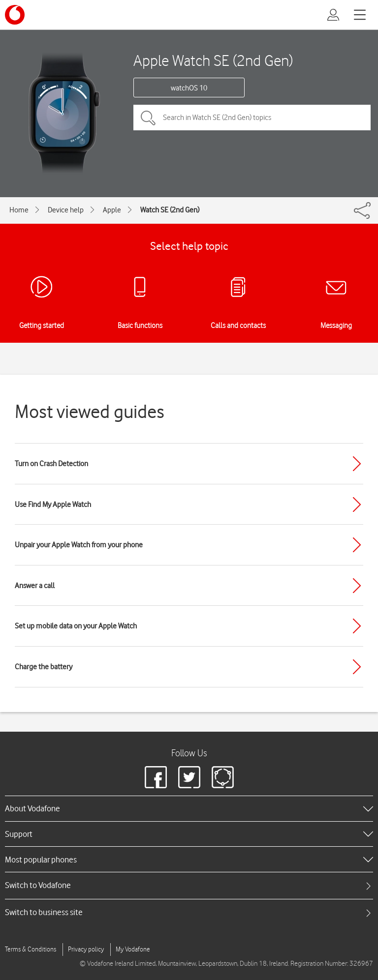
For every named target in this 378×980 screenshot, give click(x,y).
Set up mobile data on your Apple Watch (76, 626)
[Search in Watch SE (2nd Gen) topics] (252, 118)
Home (19, 210)
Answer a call (35, 586)
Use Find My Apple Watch (53, 505)
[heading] (189, 808)
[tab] (189, 885)
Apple (112, 210)
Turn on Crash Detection (51, 464)
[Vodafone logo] (15, 15)
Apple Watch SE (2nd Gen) (213, 60)
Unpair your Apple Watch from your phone (79, 545)
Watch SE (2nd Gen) (170, 210)
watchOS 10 (189, 88)
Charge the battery (44, 667)
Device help (66, 210)
